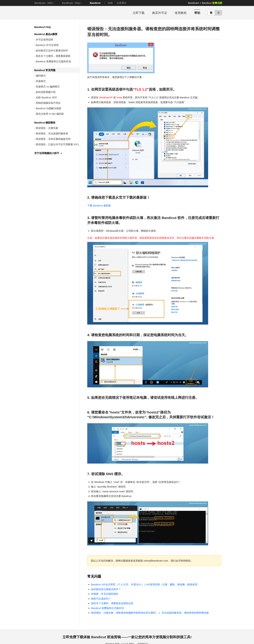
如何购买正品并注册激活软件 (52, 50)
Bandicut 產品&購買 (46, 34)
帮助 (197, 13)
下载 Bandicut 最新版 (99, 205)
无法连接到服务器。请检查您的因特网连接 (184, 613)
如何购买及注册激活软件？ (106, 589)
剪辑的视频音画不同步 (48, 103)
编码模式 (41, 76)
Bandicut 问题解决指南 (48, 108)
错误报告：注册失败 (47, 128)
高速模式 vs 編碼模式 (48, 87)
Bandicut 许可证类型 (47, 45)
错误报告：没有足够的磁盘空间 (53, 139)
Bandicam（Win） (45, 3)
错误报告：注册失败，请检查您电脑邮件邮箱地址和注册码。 (125, 613)
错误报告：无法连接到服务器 (52, 133)
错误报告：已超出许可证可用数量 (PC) (57, 144)
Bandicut (95, 3)
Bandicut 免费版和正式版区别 (107, 608)
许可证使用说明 (44, 40)
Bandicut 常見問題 (45, 70)
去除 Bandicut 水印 (46, 97)
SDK (110, 3)
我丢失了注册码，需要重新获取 (53, 56)
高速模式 (41, 81)
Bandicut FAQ (42, 27)
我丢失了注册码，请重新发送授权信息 (112, 603)
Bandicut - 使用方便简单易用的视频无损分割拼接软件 (54, 13)
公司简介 (122, 3)
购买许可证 (160, 13)
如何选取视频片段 (46, 92)
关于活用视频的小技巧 (48, 153)
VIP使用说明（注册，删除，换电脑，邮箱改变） (173, 584)
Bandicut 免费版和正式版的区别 (53, 61)
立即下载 (139, 13)
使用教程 (181, 13)
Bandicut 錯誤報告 (45, 123)
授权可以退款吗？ (101, 599)
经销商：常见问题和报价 (105, 594)
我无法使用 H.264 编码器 (50, 114)
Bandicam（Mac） (72, 3)
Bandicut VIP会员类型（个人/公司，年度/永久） (118, 584)
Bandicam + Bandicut (205, 3)
